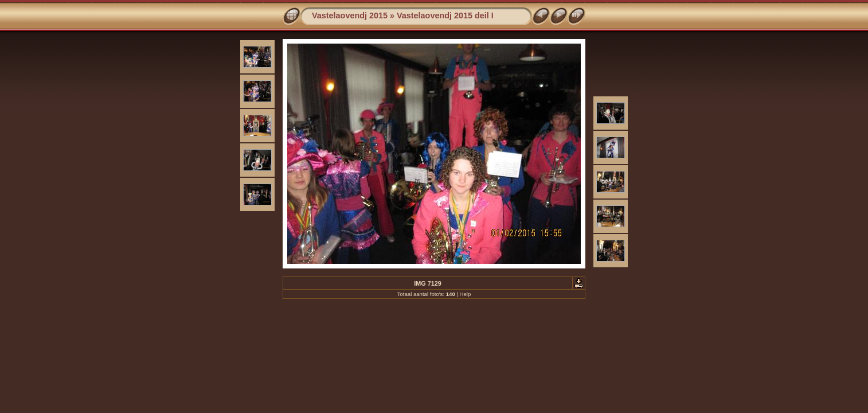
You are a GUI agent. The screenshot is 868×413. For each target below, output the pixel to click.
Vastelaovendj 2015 (350, 15)
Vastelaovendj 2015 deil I (445, 15)
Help (466, 294)
